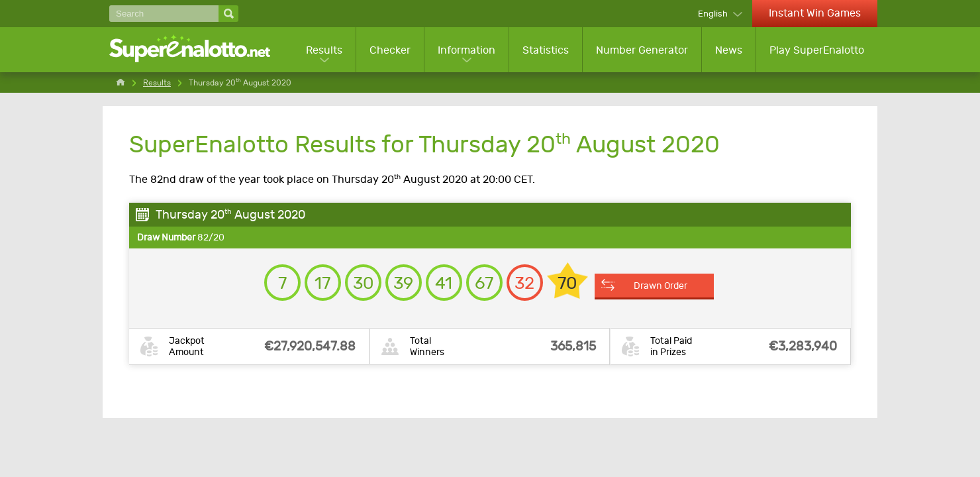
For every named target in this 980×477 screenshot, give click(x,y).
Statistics (546, 50)
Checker (390, 50)
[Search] (164, 14)
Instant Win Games (815, 13)
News (729, 50)
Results (324, 50)
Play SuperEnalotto (817, 50)
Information (466, 50)
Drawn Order (661, 286)
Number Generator (642, 50)
